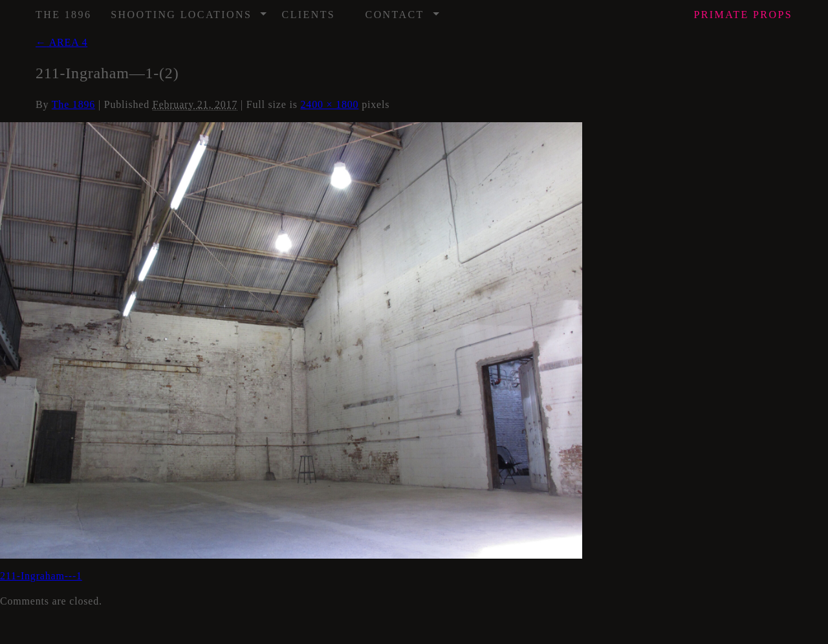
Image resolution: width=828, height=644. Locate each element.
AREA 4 (61, 42)
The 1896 (63, 15)
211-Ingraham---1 (41, 576)
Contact (403, 11)
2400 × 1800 (330, 104)
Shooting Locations (189, 11)
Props (743, 15)
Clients (309, 15)
